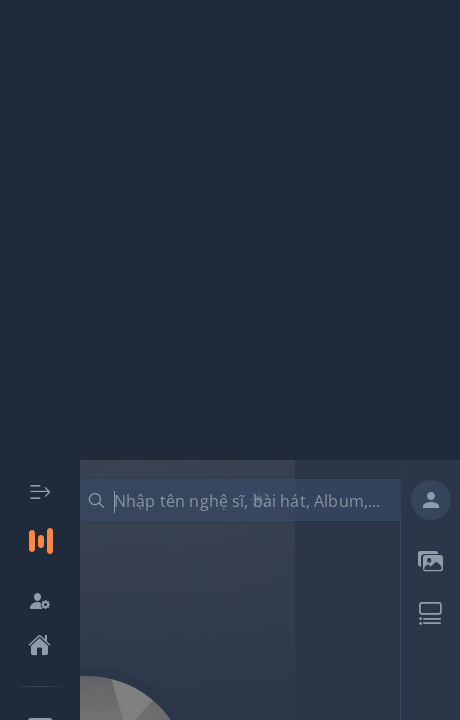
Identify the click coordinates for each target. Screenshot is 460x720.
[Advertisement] (230, 230)
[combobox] (252, 500)
